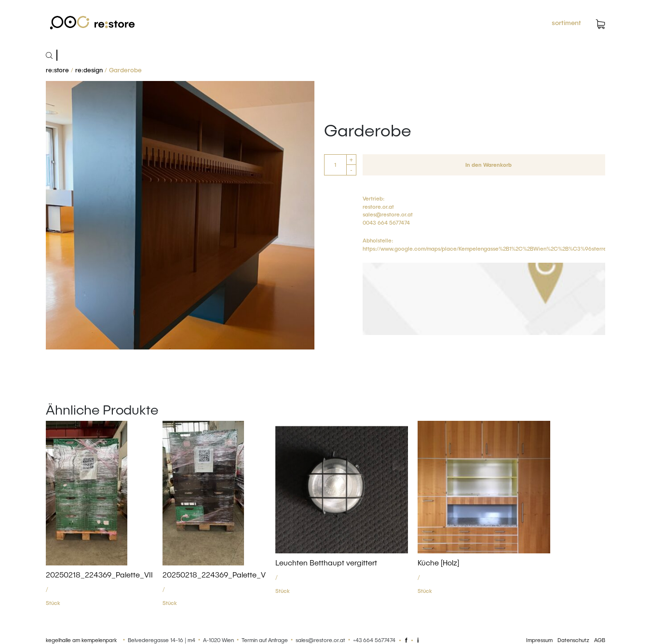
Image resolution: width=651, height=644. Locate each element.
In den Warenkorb (488, 165)
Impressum (539, 640)
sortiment (566, 22)
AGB (600, 640)
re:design (89, 70)
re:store (57, 70)
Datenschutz (573, 640)
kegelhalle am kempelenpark (81, 640)
